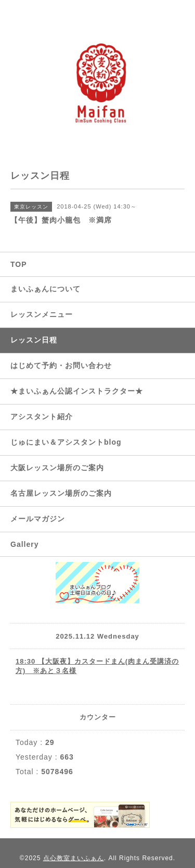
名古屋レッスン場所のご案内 (61, 493)
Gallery (24, 544)
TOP (19, 264)
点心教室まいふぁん (74, 858)
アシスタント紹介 (42, 417)
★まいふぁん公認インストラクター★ (77, 391)
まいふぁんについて (45, 289)
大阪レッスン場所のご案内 (57, 468)
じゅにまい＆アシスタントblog (66, 442)
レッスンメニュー (42, 314)
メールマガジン (38, 519)
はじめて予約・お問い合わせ (61, 365)
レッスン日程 (34, 340)
